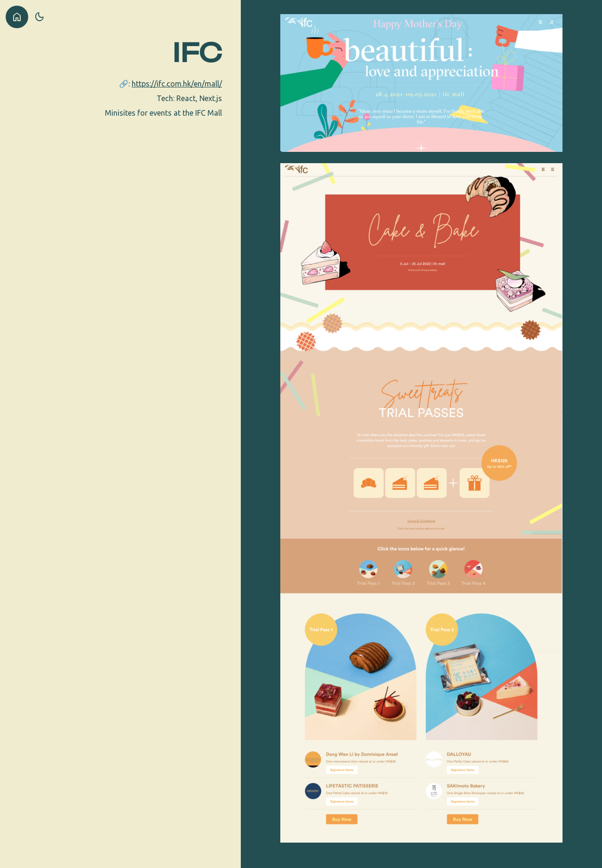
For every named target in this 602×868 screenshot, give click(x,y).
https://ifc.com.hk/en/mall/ (177, 84)
